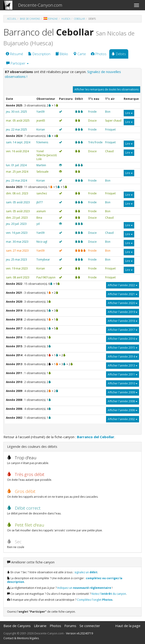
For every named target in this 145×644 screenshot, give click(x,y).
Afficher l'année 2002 (123, 419)
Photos (99, 54)
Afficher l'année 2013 (123, 365)
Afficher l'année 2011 (123, 374)
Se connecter (90, 626)
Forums (70, 626)
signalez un (86, 572)
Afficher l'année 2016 (123, 339)
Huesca (66, 19)
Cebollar (79, 19)
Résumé (14, 54)
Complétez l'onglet (95, 600)
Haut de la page (128, 626)
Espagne (51, 19)
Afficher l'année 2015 (123, 348)
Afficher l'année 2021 (123, 294)
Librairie (40, 626)
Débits (119, 54)
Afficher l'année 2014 (123, 357)
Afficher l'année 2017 (123, 330)
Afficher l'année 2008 (123, 401)
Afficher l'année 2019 (123, 312)
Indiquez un (84, 588)
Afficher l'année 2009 (123, 392)
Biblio (62, 54)
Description (39, 54)
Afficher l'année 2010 (123, 383)
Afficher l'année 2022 (123, 285)
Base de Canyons (30, 19)
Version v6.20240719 (79, 633)
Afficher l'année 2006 (123, 410)
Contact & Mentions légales (21, 638)
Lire (129, 113)
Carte (79, 54)
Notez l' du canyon (109, 594)
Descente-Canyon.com (40, 5)
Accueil (12, 19)
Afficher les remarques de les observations (107, 89)
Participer (17, 63)
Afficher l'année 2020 (123, 303)
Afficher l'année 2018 (123, 321)
